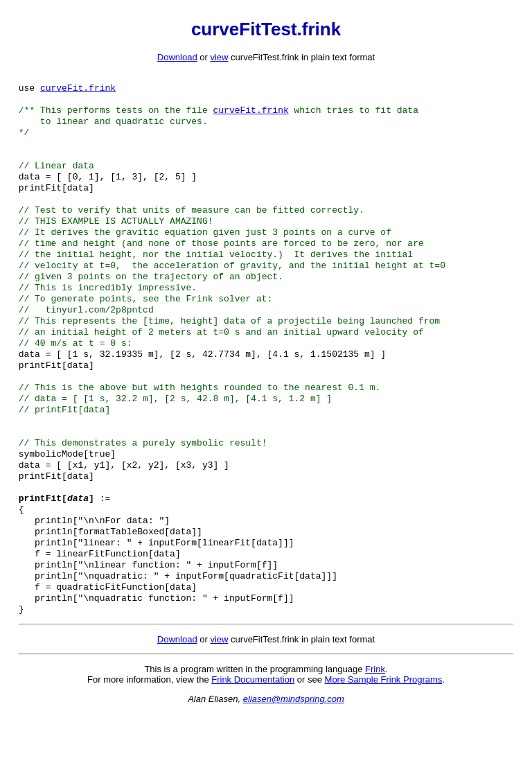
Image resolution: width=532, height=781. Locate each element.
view (219, 57)
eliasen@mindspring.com (294, 767)
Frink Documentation (253, 747)
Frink (375, 737)
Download (177, 57)
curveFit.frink (78, 90)
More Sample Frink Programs (384, 747)
